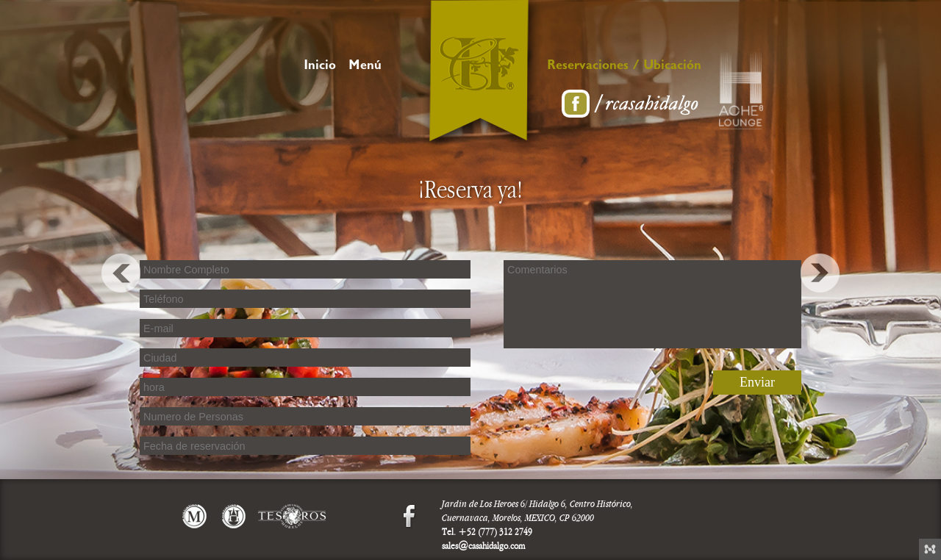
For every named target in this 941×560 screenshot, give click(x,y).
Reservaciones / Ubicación (624, 67)
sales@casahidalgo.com (483, 546)
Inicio (320, 67)
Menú (365, 67)
